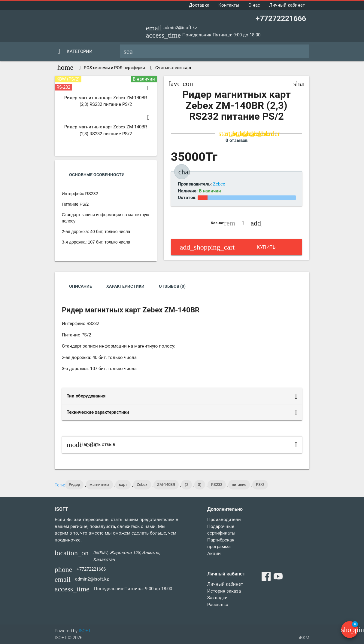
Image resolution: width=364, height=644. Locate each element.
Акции (214, 554)
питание (239, 485)
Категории (80, 51)
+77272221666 (281, 18)
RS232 (217, 485)
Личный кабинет (287, 5)
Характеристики (125, 286)
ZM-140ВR (166, 485)
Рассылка (218, 605)
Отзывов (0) (172, 286)
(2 (187, 485)
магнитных (99, 485)
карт (123, 485)
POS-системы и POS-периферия (114, 68)
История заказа (224, 591)
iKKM (304, 638)
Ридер (74, 485)
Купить (228, 247)
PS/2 (260, 485)
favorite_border (174, 84)
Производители (224, 520)
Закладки (217, 598)
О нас (254, 5)
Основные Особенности (97, 175)
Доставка (199, 5)
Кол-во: (217, 223)
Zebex (142, 485)
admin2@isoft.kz (180, 28)
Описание (80, 286)
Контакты (229, 5)
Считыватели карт (173, 68)
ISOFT (85, 631)
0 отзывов (237, 140)
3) (200, 485)
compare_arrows (188, 84)
